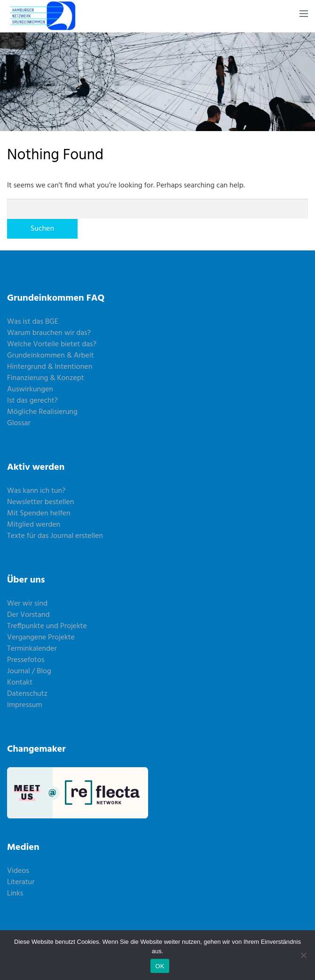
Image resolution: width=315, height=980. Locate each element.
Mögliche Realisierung (42, 412)
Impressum (25, 705)
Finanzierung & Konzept (46, 378)
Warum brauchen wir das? (49, 333)
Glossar (19, 423)
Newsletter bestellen (41, 502)
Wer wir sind (27, 604)
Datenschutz (27, 694)
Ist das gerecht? (32, 401)
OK (160, 966)
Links (15, 894)
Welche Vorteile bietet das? (52, 344)
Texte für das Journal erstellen (55, 536)
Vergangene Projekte (41, 638)
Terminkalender (32, 649)
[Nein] (303, 955)
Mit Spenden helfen (39, 513)
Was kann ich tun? (36, 491)
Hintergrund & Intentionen (50, 367)
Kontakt (20, 683)
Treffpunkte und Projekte (47, 626)
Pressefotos (26, 660)
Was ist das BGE (33, 322)
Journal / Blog (29, 671)
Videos (18, 871)
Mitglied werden (34, 525)
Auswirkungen (30, 389)
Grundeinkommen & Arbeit (51, 356)
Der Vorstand (28, 615)
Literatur (21, 882)
